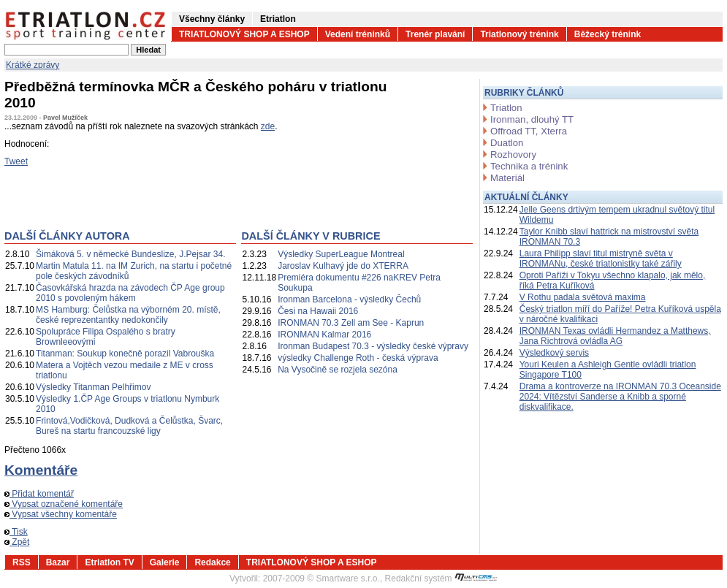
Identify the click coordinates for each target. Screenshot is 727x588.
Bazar (58, 562)
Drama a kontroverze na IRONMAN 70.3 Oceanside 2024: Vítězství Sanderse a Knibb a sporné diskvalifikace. (620, 397)
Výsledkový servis (554, 353)
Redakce (212, 562)
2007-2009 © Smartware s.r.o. (321, 579)
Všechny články (212, 19)
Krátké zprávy (33, 65)
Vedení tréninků (358, 34)
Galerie (165, 562)
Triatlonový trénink (519, 34)
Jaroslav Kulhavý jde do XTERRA (343, 266)
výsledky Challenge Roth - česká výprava (358, 358)
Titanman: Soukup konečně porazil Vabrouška (125, 354)
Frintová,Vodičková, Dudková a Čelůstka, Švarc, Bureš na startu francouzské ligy (129, 426)
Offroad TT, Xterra (529, 131)
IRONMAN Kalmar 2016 (324, 335)
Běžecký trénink (608, 34)
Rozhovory (513, 154)
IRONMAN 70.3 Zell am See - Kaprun (351, 323)
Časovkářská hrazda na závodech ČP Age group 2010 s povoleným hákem (130, 293)
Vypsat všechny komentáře (61, 514)
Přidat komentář (39, 494)
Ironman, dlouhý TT (532, 119)
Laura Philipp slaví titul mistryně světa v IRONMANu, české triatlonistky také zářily (601, 259)
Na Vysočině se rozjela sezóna (338, 370)
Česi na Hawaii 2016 (318, 311)
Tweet (16, 161)
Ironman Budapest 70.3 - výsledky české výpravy (373, 346)
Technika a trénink (529, 166)
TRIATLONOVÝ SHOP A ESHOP (244, 34)
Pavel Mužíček (65, 118)
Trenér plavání (435, 34)
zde (268, 126)
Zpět (17, 542)
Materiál (507, 178)
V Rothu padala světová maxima (583, 297)
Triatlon (506, 108)
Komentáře (41, 470)
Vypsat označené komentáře (64, 504)
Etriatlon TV (109, 562)
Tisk (16, 532)
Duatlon (507, 143)
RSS (22, 562)
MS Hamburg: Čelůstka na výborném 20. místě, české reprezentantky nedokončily (128, 315)
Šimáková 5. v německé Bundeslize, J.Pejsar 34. (130, 254)
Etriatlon (278, 19)
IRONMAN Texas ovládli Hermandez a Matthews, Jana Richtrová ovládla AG (615, 336)
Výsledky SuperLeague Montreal (341, 254)
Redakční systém (441, 579)
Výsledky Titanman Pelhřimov (93, 387)
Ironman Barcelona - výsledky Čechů (349, 299)
